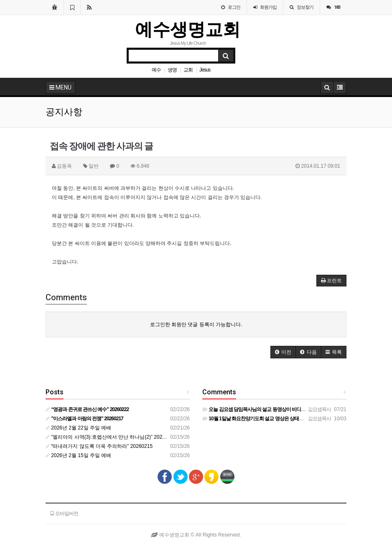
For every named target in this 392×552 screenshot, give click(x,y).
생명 (172, 70)
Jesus (205, 70)
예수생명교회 (188, 29)
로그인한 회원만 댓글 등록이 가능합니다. (196, 325)
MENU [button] (60, 87)
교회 (188, 70)
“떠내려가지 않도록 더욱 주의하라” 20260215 (99, 446)
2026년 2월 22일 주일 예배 (78, 428)
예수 (156, 70)
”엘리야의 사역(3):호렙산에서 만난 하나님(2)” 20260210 (111, 437)
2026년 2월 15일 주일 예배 (78, 455)
